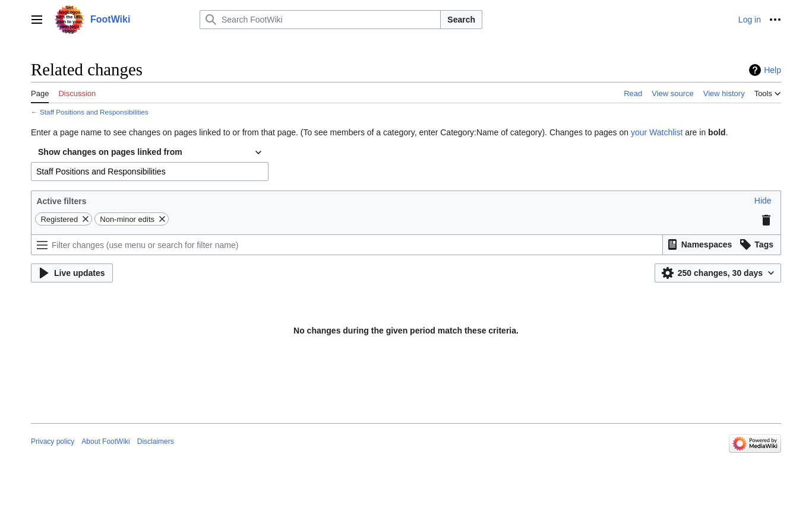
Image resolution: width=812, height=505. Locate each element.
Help (772, 70)
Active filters (61, 201)
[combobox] (150, 153)
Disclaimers (156, 442)
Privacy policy (53, 442)
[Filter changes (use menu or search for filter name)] (347, 245)
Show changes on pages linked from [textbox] (110, 152)
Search (461, 20)
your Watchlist (657, 132)
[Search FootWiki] (320, 20)
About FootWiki (105, 442)
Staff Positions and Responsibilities (94, 112)
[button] (763, 201)
